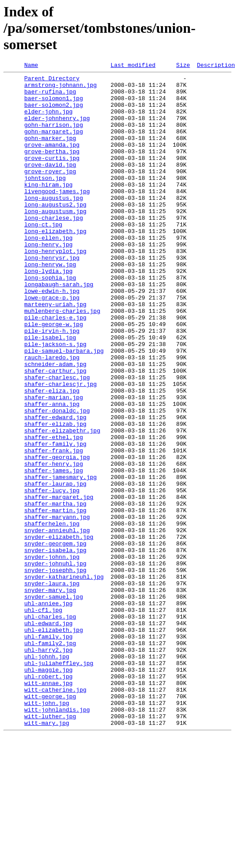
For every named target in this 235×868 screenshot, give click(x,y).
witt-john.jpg (47, 830)
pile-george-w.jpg (54, 376)
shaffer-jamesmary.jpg (61, 559)
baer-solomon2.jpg (54, 113)
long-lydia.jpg (48, 312)
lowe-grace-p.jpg (52, 344)
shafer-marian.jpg (54, 463)
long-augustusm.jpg (55, 240)
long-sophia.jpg (50, 320)
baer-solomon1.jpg (54, 105)
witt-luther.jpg (50, 846)
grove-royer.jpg (50, 192)
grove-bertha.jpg (52, 168)
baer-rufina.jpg (50, 97)
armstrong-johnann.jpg (61, 89)
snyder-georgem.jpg (55, 639)
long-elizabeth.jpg (55, 264)
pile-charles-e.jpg (55, 368)
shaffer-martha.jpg (55, 591)
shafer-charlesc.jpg (57, 440)
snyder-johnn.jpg (52, 655)
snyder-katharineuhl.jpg (64, 679)
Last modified (133, 66)
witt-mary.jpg (47, 854)
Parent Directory (52, 81)
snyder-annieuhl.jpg (57, 623)
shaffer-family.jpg (55, 519)
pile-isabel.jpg (50, 392)
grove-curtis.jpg (52, 176)
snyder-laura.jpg (52, 687)
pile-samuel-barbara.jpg (64, 408)
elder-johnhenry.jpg (57, 128)
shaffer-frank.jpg (54, 527)
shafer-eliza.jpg (52, 455)
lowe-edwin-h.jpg (52, 336)
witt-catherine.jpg (55, 814)
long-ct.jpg (43, 256)
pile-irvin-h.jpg (52, 384)
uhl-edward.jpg (48, 735)
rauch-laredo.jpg (52, 416)
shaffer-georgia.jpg (57, 535)
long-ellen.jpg (48, 272)
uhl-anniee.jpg (48, 711)
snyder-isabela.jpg (55, 647)
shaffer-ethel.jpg (54, 511)
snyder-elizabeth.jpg (59, 631)
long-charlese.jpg (54, 248)
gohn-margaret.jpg (54, 144)
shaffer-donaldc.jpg (57, 479)
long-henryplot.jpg (55, 288)
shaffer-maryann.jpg (57, 607)
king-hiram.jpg (48, 208)
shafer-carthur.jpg (55, 432)
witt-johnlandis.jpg (57, 838)
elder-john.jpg (48, 121)
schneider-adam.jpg (55, 424)
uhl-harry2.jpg (48, 767)
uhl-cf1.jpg (43, 719)
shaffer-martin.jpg (55, 599)
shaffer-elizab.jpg (55, 495)
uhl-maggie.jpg (48, 790)
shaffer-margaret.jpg (59, 583)
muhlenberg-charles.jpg (62, 360)
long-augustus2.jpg (55, 232)
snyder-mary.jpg (50, 695)
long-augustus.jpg (54, 224)
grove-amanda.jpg (52, 160)
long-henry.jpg (48, 280)
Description (216, 66)
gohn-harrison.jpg (54, 136)
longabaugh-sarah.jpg (59, 328)
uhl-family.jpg (48, 751)
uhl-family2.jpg (50, 759)
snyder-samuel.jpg (54, 703)
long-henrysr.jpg (52, 296)
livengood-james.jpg (57, 216)
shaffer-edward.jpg (55, 487)
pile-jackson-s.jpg (55, 400)
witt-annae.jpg (48, 806)
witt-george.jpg (50, 822)
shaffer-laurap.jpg (55, 567)
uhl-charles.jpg (50, 727)
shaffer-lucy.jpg (52, 575)
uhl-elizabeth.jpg (54, 743)
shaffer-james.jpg (54, 551)
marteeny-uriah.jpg (55, 352)
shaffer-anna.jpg (52, 471)
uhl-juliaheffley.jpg (59, 782)
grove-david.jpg (50, 184)
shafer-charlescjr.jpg (61, 448)
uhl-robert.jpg (48, 798)
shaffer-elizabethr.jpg (62, 503)
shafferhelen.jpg (52, 615)
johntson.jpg (45, 200)
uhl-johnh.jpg (47, 775)
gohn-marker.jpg (50, 152)
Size (183, 66)
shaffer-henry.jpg (54, 543)
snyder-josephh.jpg (55, 671)
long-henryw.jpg (50, 304)
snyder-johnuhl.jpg (55, 663)
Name (31, 66)
